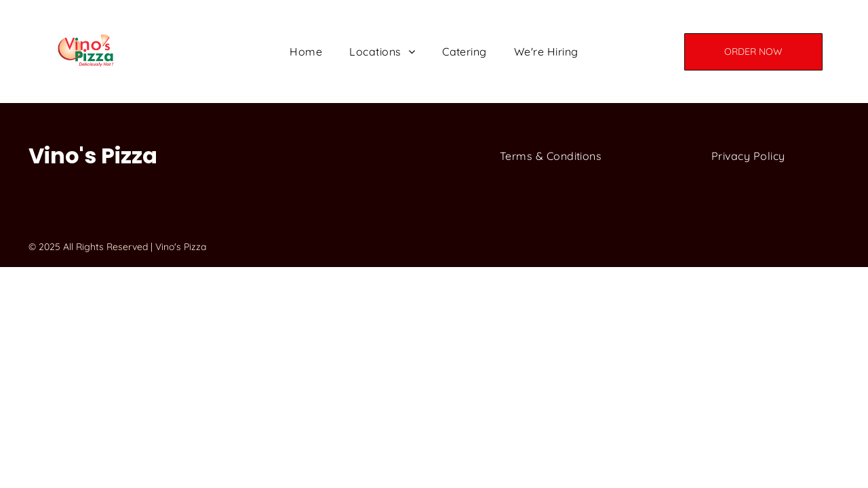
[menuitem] (306, 52)
